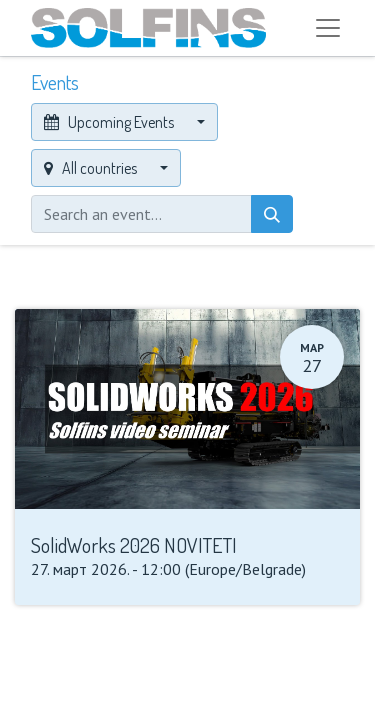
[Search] (272, 214)
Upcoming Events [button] (110, 122)
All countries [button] (92, 168)
